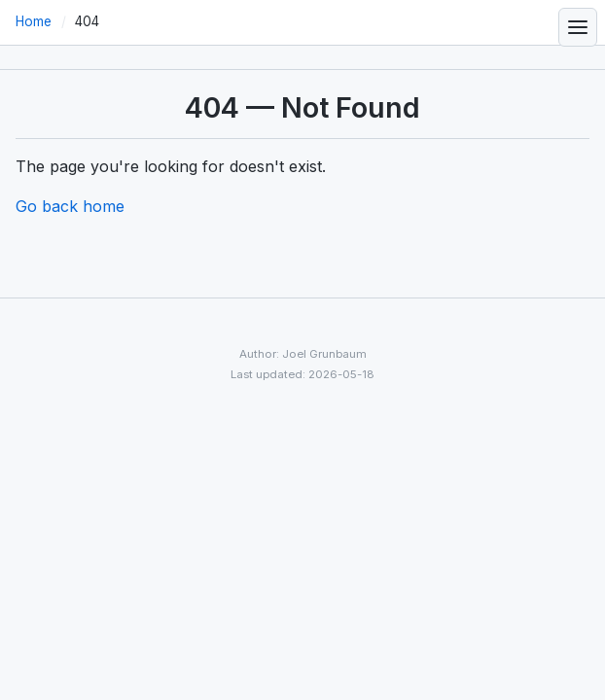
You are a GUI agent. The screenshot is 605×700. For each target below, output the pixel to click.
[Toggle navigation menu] (578, 27)
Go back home (70, 206)
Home (34, 21)
